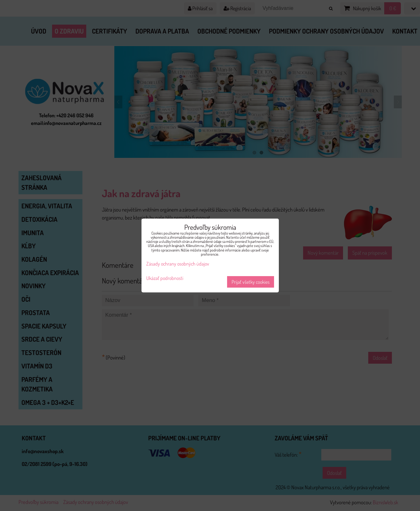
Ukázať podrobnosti (165, 278)
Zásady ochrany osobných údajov (178, 264)
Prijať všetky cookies (251, 282)
